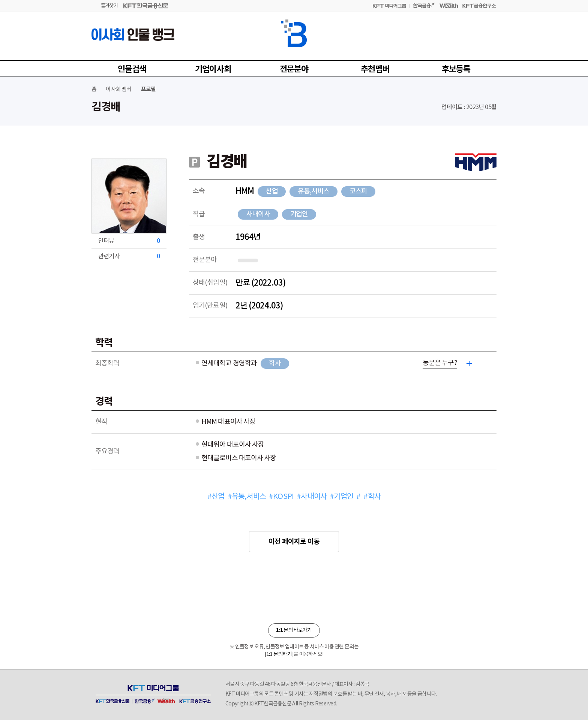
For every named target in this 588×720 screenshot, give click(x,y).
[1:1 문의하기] (279, 654)
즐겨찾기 (109, 6)
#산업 (216, 497)
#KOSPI (281, 497)
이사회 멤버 (118, 89)
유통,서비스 (313, 191)
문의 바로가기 (294, 630)
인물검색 (132, 69)
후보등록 (456, 69)
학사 (275, 363)
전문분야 (294, 69)
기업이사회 (213, 69)
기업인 (299, 214)
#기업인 (341, 497)
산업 (272, 191)
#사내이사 (312, 497)
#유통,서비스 (247, 497)
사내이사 (258, 214)
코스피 (358, 191)
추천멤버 (375, 69)
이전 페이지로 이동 (294, 542)
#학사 (372, 497)
